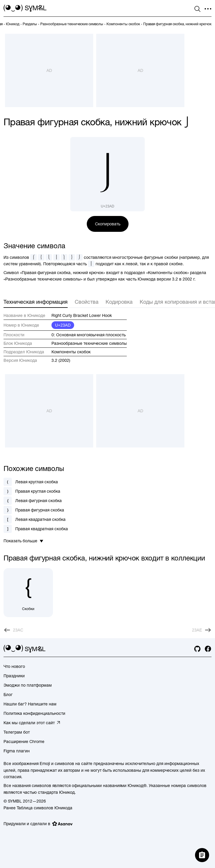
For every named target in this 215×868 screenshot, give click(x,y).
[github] (197, 649)
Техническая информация (36, 302)
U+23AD (63, 325)
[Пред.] (13, 630)
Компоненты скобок (71, 352)
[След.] (202, 630)
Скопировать (108, 224)
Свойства (87, 302)
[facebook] (208, 649)
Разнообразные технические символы (89, 343)
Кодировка (119, 302)
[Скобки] (28, 593)
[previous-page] (13, 24)
